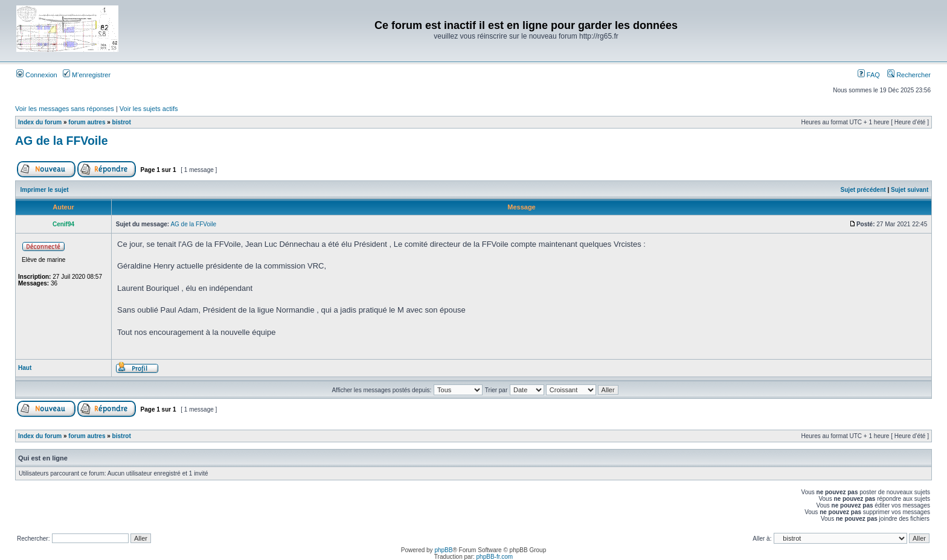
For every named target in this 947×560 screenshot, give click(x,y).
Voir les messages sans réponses (65, 109)
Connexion (37, 75)
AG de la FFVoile (62, 141)
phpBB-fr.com (495, 557)
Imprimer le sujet (45, 190)
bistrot (122, 122)
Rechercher (909, 75)
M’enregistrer (87, 75)
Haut (25, 368)
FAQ (869, 75)
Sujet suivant (910, 190)
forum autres (87, 122)
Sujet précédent (863, 190)
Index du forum (40, 122)
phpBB (443, 550)
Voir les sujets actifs (149, 109)
